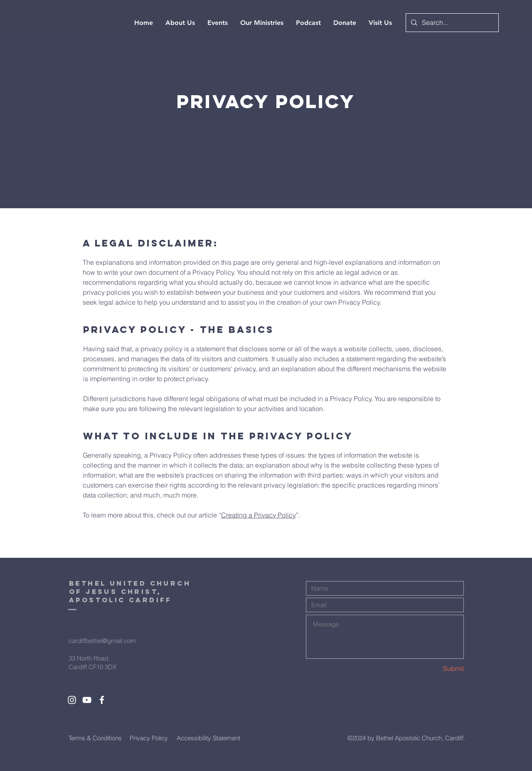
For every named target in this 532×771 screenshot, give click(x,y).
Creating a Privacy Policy (259, 515)
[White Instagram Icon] (72, 700)
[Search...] (451, 23)
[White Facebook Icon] (102, 700)
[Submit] (434, 669)
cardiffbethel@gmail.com (102, 641)
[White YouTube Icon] (87, 700)
